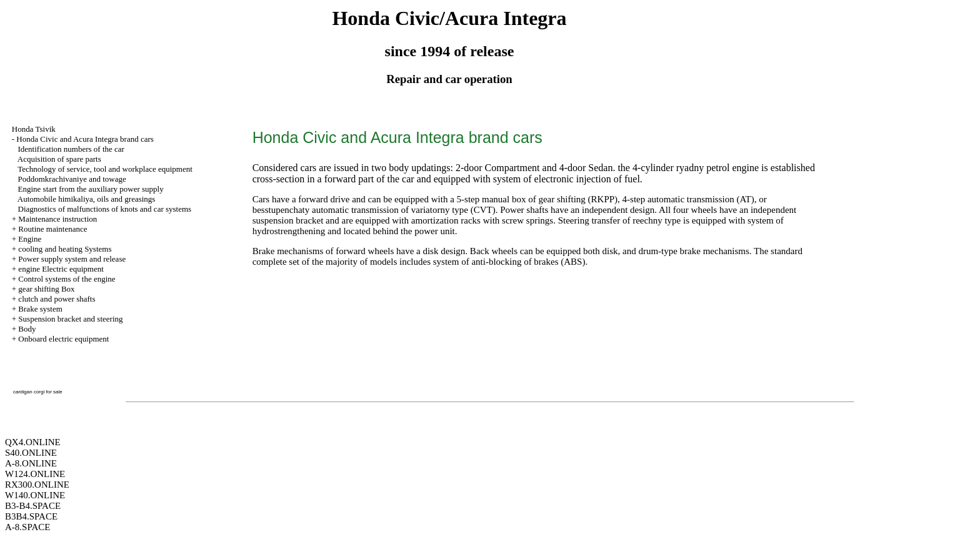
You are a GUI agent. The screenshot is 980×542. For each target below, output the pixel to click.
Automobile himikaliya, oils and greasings (87, 199)
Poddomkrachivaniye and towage (72, 179)
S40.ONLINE (31, 453)
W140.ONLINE (35, 495)
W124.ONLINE (35, 474)
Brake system (40, 309)
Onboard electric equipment (63, 339)
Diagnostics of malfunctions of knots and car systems (105, 209)
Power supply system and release (72, 259)
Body (27, 329)
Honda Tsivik (34, 129)
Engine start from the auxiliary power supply (91, 189)
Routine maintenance (52, 229)
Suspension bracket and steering (70, 319)
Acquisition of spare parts (59, 159)
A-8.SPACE (27, 527)
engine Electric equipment (61, 269)
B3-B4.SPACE (33, 506)
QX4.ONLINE (33, 442)
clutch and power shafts (57, 299)
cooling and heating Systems (65, 249)
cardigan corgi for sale (38, 392)
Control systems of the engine (67, 279)
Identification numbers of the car (71, 149)
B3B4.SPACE (31, 516)
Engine (30, 239)
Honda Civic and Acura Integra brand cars (85, 139)
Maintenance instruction (57, 219)
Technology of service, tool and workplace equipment (105, 169)
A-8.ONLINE (31, 463)
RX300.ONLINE (37, 485)
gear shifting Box (46, 289)
